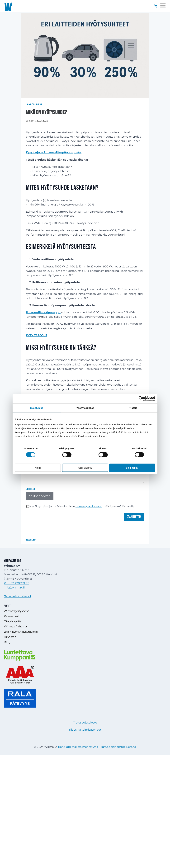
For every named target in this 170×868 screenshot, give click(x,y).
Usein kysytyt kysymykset (21, 632)
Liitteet (31, 489)
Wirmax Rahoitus (16, 626)
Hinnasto (10, 637)
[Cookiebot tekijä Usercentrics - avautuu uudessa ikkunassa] (141, 399)
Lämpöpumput (34, 104)
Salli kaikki (132, 468)
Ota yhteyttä (134, 517)
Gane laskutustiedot (18, 596)
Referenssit (11, 616)
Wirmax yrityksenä (17, 611)
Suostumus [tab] (37, 408)
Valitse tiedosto (40, 496)
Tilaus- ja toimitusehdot (85, 730)
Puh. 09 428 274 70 (17, 583)
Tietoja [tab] (133, 408)
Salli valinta (85, 468)
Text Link (31, 540)
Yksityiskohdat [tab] (85, 408)
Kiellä (38, 468)
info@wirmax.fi (14, 588)
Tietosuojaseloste (85, 723)
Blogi (8, 642)
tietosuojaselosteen (89, 506)
